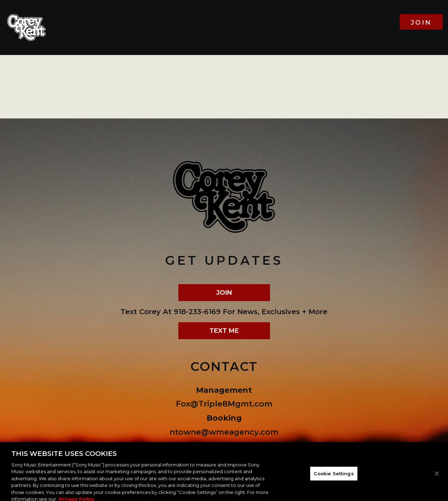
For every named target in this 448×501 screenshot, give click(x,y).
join (421, 23)
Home (379, 22)
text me (224, 331)
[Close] (437, 475)
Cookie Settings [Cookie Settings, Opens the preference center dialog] (334, 475)
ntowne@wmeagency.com (224, 432)
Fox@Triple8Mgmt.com (224, 404)
